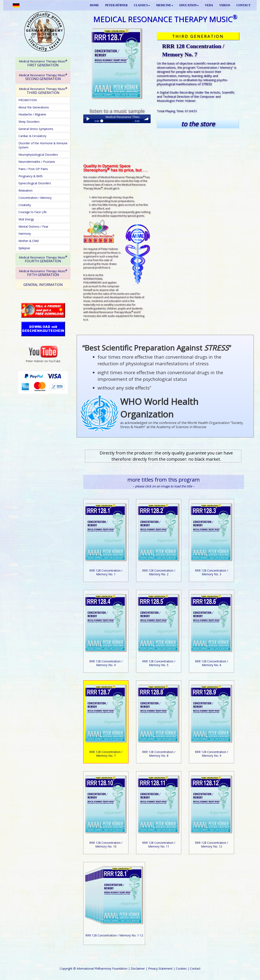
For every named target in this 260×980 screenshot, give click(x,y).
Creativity (25, 205)
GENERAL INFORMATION (43, 285)
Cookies (181, 968)
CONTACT (243, 5)
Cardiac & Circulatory (32, 136)
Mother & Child (28, 241)
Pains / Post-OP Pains (33, 169)
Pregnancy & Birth (31, 176)
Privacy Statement (160, 968)
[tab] (43, 63)
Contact (195, 968)
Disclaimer (138, 968)
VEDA (209, 5)
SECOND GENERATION (43, 77)
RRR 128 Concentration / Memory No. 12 (212, 845)
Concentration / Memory (35, 198)
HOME (94, 5)
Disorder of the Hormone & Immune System (43, 145)
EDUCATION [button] (189, 5)
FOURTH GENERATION (43, 259)
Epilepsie (24, 248)
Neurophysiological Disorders (38, 155)
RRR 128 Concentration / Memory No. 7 (106, 754)
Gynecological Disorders (35, 183)
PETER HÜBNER (116, 5)
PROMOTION (28, 100)
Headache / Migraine (32, 114)
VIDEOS (225, 5)
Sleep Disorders (29, 122)
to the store (198, 124)
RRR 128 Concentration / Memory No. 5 (159, 663)
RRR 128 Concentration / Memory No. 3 (212, 572)
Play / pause (88, 119)
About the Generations (34, 107)
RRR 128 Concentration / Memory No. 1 (106, 572)
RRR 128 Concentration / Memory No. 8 (159, 754)
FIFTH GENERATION (43, 273)
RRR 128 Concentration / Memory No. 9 (212, 754)
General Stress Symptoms (36, 129)
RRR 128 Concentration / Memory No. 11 (159, 845)
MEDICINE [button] (165, 5)
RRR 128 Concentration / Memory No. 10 (106, 845)
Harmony (25, 234)
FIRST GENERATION (43, 63)
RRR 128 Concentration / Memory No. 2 (159, 572)
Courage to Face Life (33, 212)
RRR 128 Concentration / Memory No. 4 (106, 663)
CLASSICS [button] (142, 5)
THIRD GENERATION (43, 91)
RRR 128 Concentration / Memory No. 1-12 (114, 935)
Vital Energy (26, 219)
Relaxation (25, 190)
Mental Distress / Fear (33, 226)
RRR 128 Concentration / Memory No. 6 (212, 663)
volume (146, 119)
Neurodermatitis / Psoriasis (37, 162)
